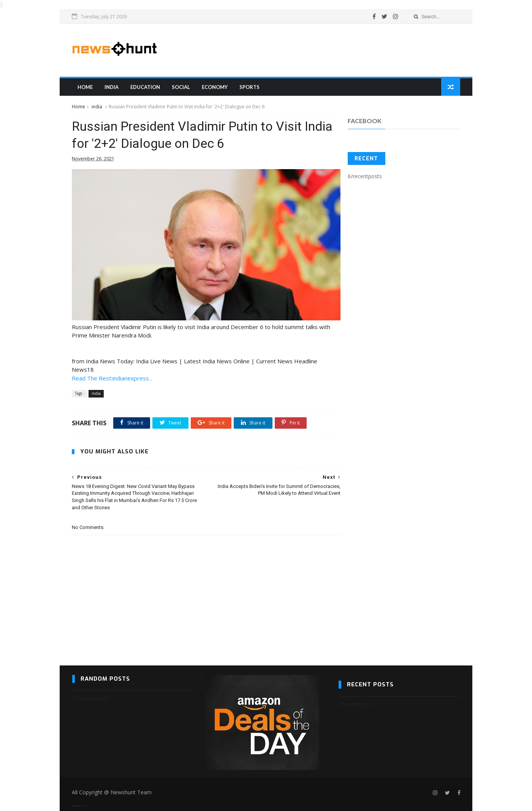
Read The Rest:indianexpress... (112, 374)
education (146, 87)
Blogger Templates (84, 802)
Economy (215, 87)
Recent (366, 159)
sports (250, 87)
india (112, 87)
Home (85, 87)
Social (181, 87)
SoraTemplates (77, 802)
